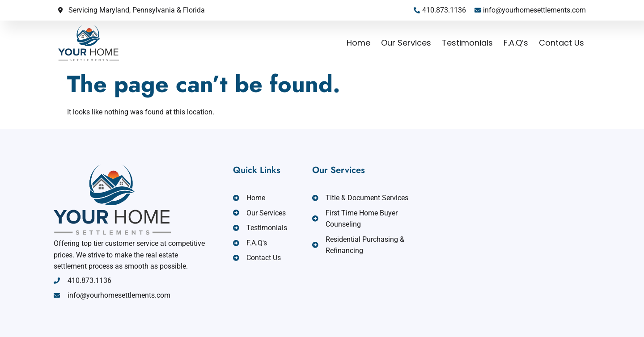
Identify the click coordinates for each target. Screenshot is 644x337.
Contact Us (561, 43)
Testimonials (467, 43)
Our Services (406, 43)
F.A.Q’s (516, 43)
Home (358, 43)
